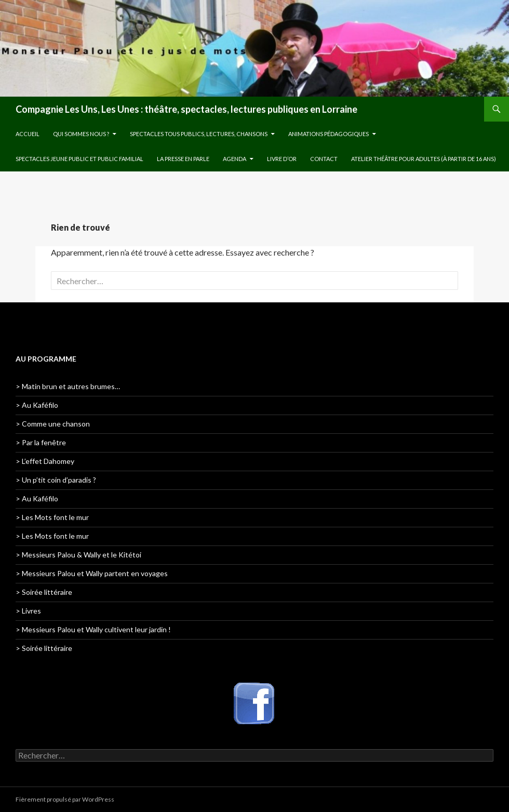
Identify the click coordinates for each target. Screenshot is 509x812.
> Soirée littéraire (44, 592)
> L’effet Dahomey (45, 461)
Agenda (235, 159)
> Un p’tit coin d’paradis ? (56, 480)
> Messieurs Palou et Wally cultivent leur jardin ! (93, 629)
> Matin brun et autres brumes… (68, 386)
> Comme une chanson (53, 424)
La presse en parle (183, 159)
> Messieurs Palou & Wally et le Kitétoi (78, 555)
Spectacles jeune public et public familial (79, 159)
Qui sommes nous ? (81, 134)
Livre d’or (282, 159)
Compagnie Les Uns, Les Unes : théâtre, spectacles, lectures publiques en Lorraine (186, 109)
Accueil (28, 134)
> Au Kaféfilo (37, 405)
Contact (324, 159)
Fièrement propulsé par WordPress (65, 799)
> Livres (28, 611)
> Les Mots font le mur (52, 517)
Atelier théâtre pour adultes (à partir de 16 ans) (424, 159)
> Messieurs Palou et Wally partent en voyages (92, 573)
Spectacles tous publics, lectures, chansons (199, 134)
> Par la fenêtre (41, 442)
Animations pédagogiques (329, 134)
